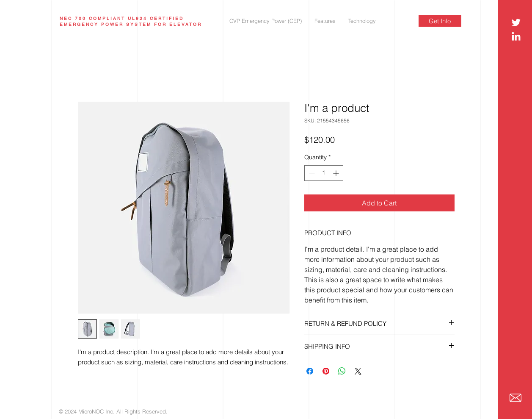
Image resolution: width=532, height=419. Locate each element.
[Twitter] (516, 22)
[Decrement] (311, 173)
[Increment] (337, 173)
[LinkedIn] (516, 37)
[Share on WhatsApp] (342, 371)
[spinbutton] (324, 173)
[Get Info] (440, 21)
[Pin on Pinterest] (326, 371)
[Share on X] (358, 371)
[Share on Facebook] (310, 371)
